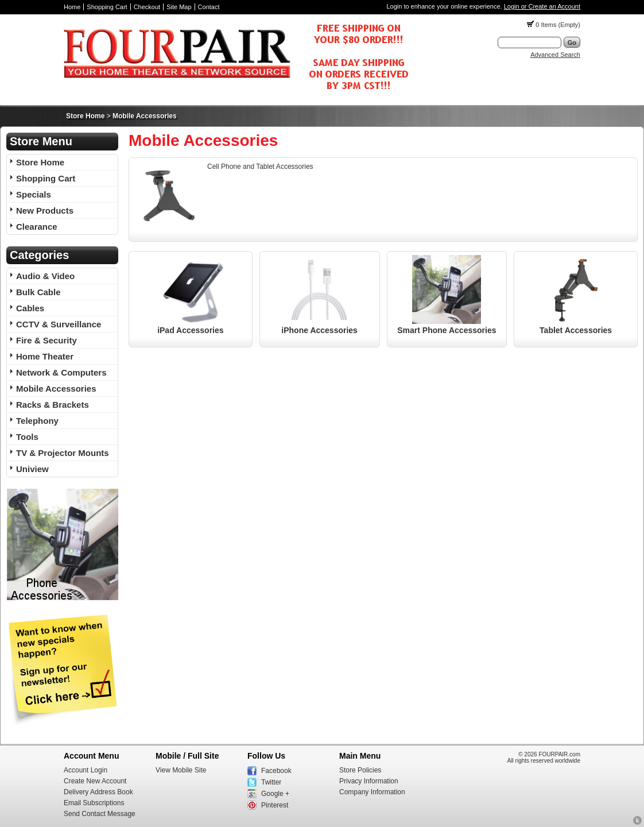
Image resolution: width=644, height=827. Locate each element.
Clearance (37, 227)
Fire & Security (46, 340)
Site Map (179, 7)
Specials (34, 194)
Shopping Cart (107, 7)
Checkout (147, 7)
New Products (45, 210)
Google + (275, 794)
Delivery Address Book (98, 792)
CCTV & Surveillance (59, 324)
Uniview (32, 469)
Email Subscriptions (94, 803)
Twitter (271, 782)
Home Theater (45, 356)
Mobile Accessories (145, 116)
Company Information (372, 792)
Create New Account (95, 781)
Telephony (37, 421)
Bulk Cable (38, 292)
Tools (27, 437)
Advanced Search (555, 55)
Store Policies (360, 770)
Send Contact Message (100, 814)
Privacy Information (369, 781)
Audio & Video (45, 276)
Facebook (276, 771)
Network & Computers (61, 372)
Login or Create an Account (542, 6)
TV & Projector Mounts (63, 453)
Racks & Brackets (53, 405)
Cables (30, 308)
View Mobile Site (181, 770)
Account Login (86, 770)
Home (72, 7)
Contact (209, 7)
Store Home (85, 116)
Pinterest (275, 805)
